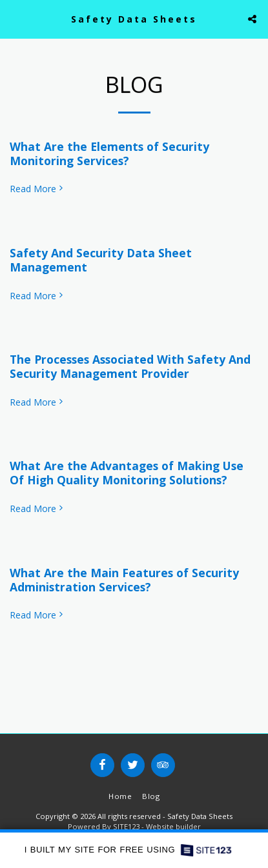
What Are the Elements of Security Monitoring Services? (109, 153)
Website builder (173, 826)
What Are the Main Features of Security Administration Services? (124, 580)
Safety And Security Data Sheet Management (101, 260)
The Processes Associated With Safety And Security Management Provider (130, 366)
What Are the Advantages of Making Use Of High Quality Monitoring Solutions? (127, 473)
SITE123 (126, 826)
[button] (14, 18)
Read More (37, 189)
